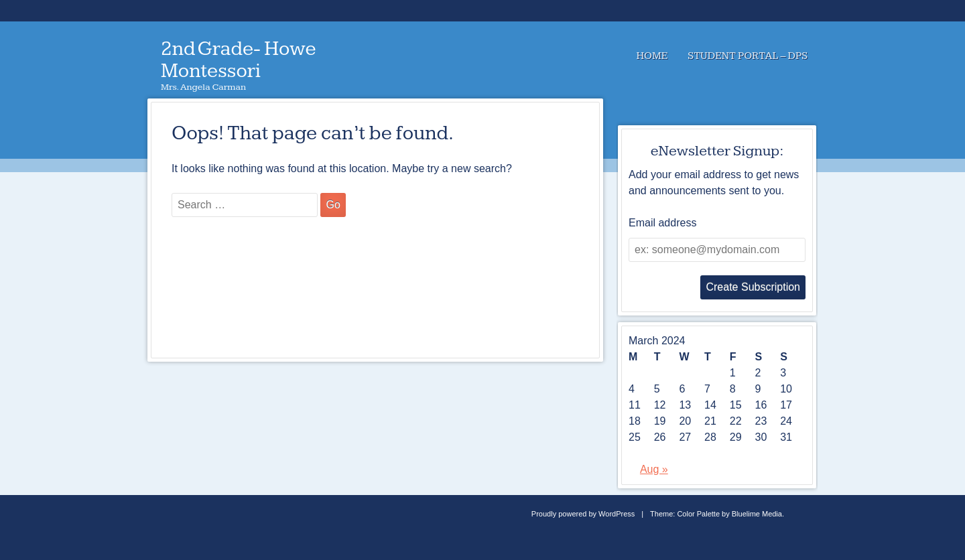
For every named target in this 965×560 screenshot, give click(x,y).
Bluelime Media (757, 514)
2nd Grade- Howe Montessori (239, 60)
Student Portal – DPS (748, 56)
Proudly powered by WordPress (583, 514)
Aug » (654, 469)
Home (652, 56)
